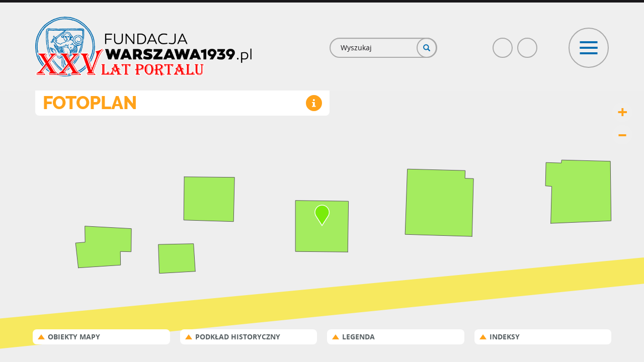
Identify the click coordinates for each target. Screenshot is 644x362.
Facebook (503, 43)
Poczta (528, 43)
